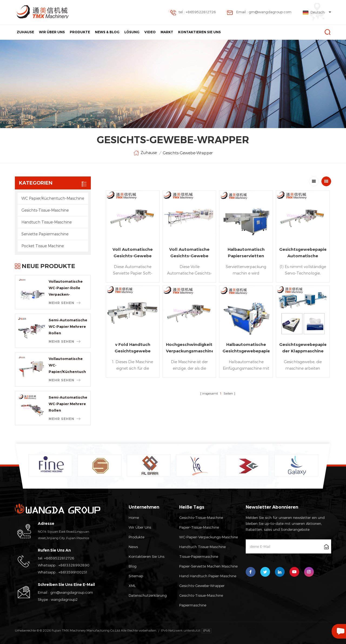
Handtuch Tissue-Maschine (46, 222)
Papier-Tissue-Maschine (199, 527)
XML (132, 586)
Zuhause (25, 32)
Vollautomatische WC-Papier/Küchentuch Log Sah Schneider (67, 366)
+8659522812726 (59, 558)
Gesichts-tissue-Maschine (201, 595)
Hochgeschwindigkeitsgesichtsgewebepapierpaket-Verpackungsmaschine (189, 348)
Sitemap (136, 576)
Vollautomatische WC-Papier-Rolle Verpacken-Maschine (66, 288)
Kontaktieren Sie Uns (199, 32)
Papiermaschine (193, 605)
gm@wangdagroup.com (72, 592)
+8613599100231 (73, 572)
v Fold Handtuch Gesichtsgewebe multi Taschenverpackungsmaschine (133, 348)
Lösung (132, 32)
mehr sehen (65, 303)
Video (150, 32)
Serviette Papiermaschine (45, 234)
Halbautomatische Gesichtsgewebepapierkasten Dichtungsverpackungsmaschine (246, 348)
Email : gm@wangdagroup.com (258, 12)
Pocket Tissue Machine (43, 246)
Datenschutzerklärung (148, 595)
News (133, 547)
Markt (167, 32)
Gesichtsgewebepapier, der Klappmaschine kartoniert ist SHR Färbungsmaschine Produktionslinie (303, 348)
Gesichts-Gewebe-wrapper (202, 586)
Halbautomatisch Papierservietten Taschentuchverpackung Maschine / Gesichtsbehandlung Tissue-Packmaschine (246, 253)
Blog (133, 566)
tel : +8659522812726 (192, 12)
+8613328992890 (74, 565)
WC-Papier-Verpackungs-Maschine (209, 537)
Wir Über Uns (52, 32)
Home (134, 518)
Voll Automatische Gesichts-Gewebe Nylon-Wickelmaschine (133, 253)
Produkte (80, 32)
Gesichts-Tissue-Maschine (45, 210)
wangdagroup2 (64, 599)
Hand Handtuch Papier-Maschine (208, 576)
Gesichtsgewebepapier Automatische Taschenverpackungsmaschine (303, 253)
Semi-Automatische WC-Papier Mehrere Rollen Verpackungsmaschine (68, 327)
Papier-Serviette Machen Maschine (208, 566)
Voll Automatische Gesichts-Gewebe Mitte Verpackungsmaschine (189, 253)
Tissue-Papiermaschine (199, 556)
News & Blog (107, 32)
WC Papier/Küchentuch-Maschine (53, 198)
